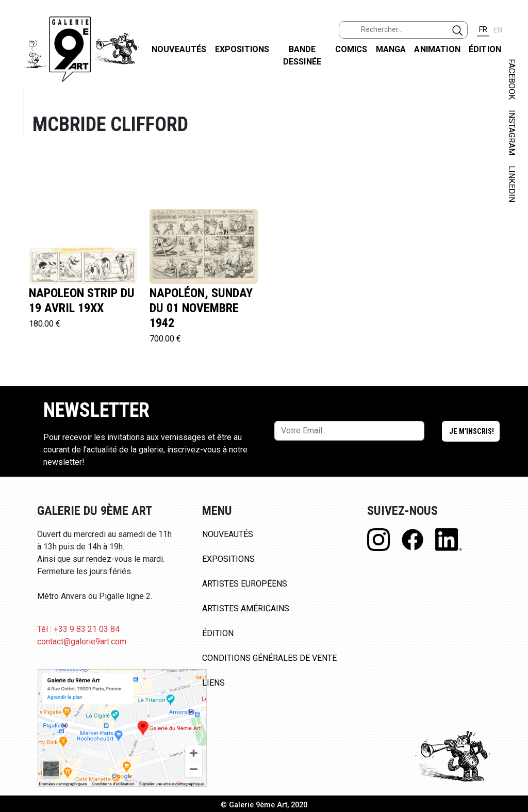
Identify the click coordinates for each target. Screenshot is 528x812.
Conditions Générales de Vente (269, 658)
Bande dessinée (302, 55)
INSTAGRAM (512, 133)
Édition (485, 49)
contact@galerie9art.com (82, 642)
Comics (351, 49)
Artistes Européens (245, 584)
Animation (437, 49)
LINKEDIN (512, 184)
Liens (213, 683)
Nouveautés (179, 49)
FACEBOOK (512, 79)
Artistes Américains (246, 608)
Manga (391, 49)
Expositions (242, 49)
